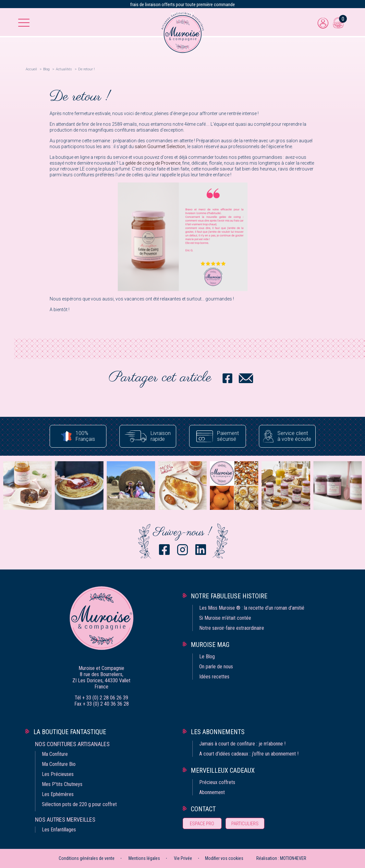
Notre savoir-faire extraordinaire (232, 628)
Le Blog (207, 657)
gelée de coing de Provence (153, 163)
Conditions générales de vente (87, 858)
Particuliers (245, 824)
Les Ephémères (58, 794)
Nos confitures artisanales (72, 744)
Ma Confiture (55, 754)
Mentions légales (144, 858)
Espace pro (202, 824)
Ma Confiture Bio (59, 764)
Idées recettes (214, 677)
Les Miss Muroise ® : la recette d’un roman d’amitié (252, 608)
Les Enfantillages (59, 830)
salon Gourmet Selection (160, 147)
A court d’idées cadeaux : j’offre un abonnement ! (249, 754)
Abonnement (212, 792)
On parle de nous (216, 667)
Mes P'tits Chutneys (62, 784)
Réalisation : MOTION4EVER (281, 858)
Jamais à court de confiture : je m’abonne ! (242, 744)
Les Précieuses (58, 774)
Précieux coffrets (217, 782)
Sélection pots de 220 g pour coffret (79, 804)
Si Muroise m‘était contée (225, 618)
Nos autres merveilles (65, 820)
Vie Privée (183, 858)
